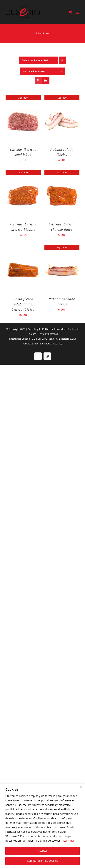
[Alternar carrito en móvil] (70, 12)
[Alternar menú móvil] (77, 12)
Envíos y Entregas (48, 334)
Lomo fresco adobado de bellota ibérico (23, 304)
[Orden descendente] (62, 60)
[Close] (81, 787)
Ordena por (35, 60)
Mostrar (34, 71)
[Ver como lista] (46, 80)
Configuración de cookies (42, 861)
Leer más (69, 841)
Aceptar (43, 851)
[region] (42, 826)
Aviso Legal (34, 329)
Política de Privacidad (54, 329)
